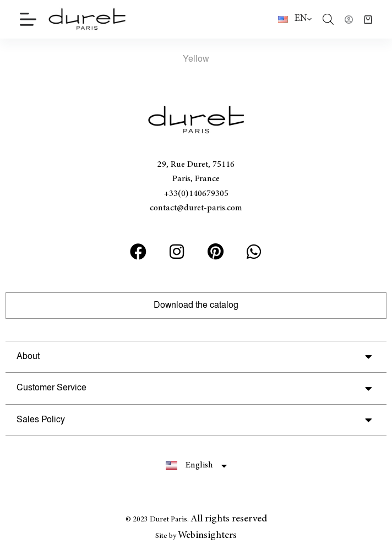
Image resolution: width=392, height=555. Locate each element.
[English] (295, 19)
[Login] (349, 20)
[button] (196, 357)
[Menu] (28, 19)
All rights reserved (229, 519)
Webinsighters (207, 536)
